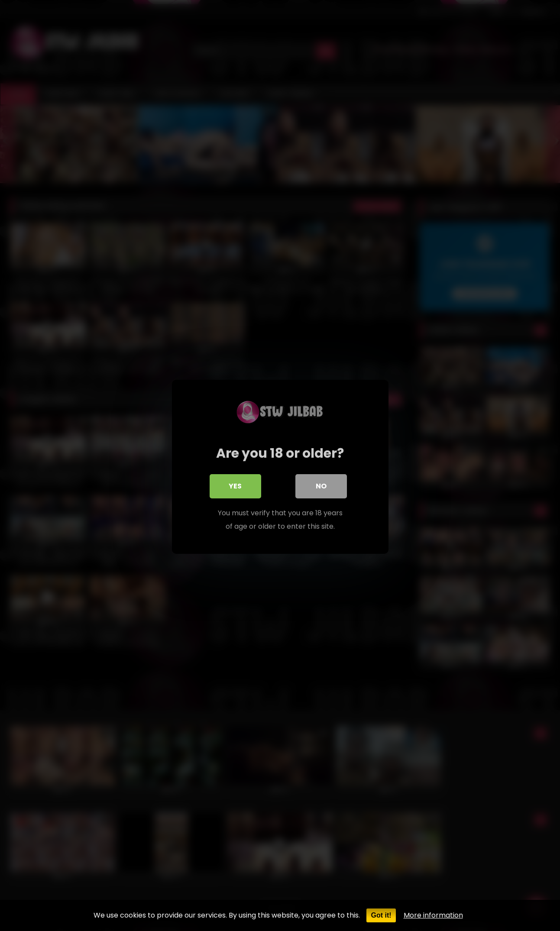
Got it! (381, 915)
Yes (236, 485)
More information (433, 915)
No (321, 485)
